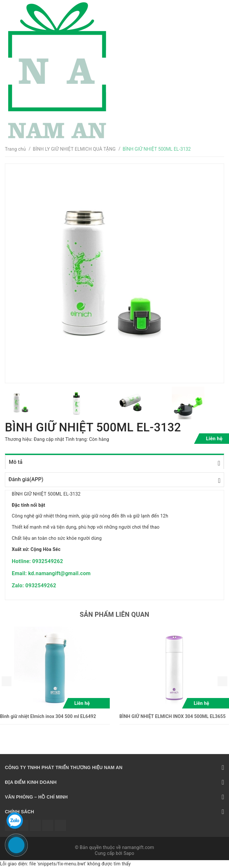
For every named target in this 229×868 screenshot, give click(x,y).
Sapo (129, 853)
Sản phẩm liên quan (114, 614)
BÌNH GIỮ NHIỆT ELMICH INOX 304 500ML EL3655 (173, 716)
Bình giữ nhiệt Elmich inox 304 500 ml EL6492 (48, 716)
